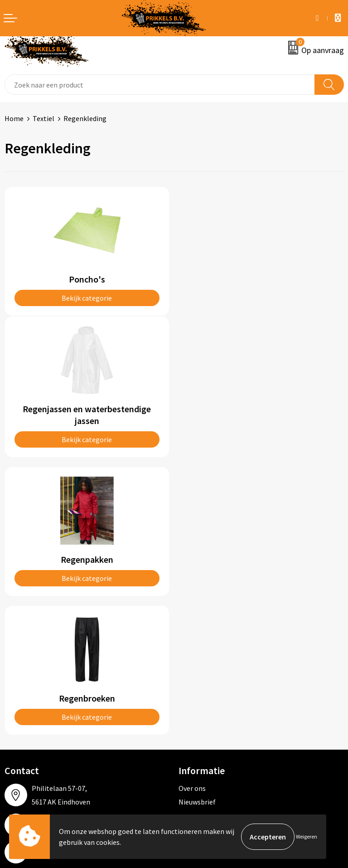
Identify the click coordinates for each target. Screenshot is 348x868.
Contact (17, 660)
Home (14, 118)
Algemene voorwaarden (215, 660)
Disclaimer (195, 701)
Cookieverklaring (205, 673)
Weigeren (307, 836)
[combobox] (160, 85)
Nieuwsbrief (197, 533)
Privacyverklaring (205, 688)
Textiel (43, 118)
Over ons (192, 520)
